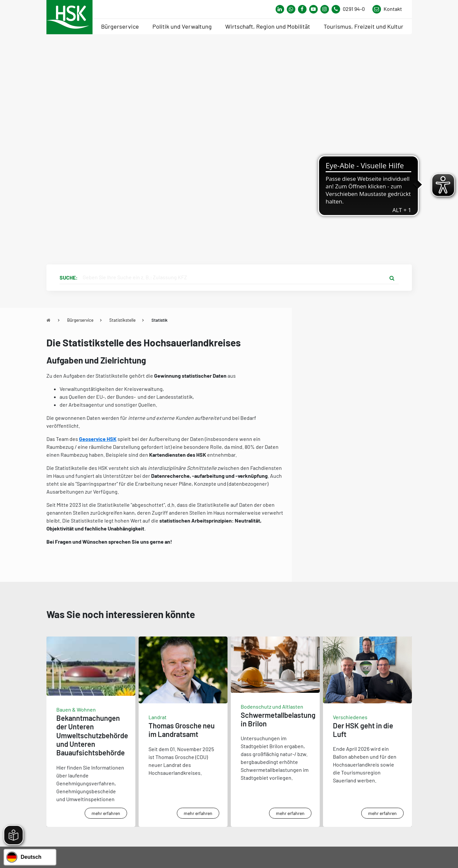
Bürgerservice (80, 320)
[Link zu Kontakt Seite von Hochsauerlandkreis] (387, 9)
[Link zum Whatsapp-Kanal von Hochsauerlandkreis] (280, 9)
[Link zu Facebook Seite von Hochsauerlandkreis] (302, 9)
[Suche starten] (392, 278)
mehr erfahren (106, 813)
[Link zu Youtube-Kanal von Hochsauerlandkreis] (313, 9)
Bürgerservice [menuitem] (120, 26)
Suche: (69, 277)
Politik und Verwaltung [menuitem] (182, 26)
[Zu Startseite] (48, 320)
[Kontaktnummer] (351, 9)
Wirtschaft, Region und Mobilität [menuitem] (268, 26)
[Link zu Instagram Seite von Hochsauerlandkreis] (325, 9)
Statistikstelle (122, 320)
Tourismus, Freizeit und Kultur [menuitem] (364, 26)
